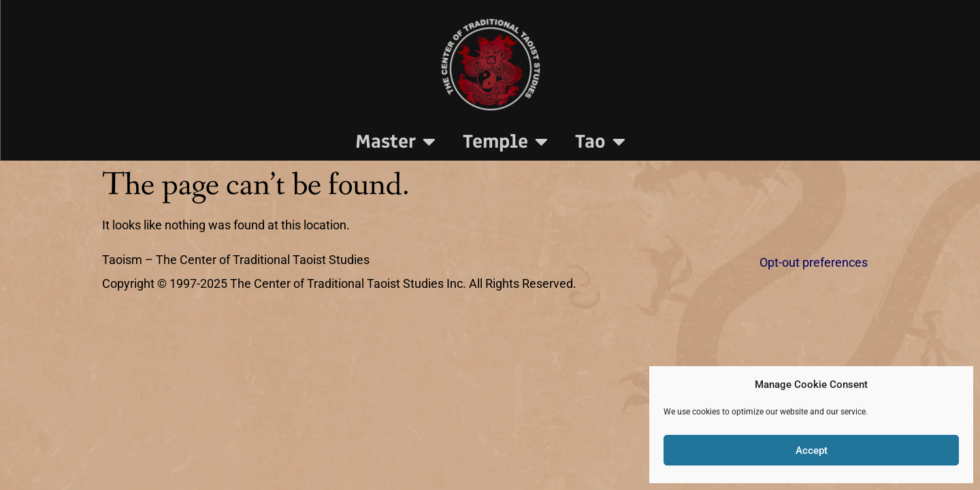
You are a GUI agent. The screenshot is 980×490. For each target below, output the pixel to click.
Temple (505, 142)
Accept (812, 451)
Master (395, 142)
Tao (600, 142)
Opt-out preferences (814, 263)
